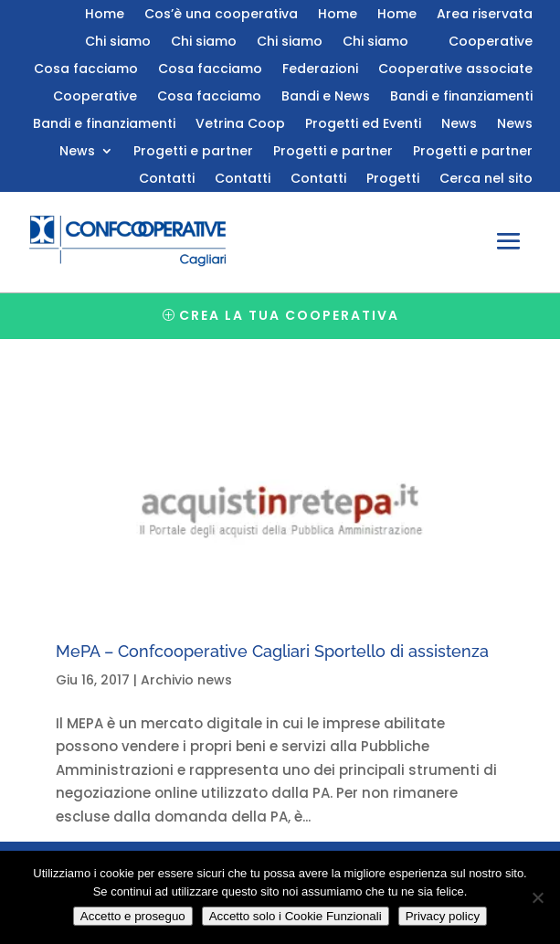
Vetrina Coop (240, 125)
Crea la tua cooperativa (289, 315)
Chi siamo (118, 42)
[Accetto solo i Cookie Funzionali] (537, 897)
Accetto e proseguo (133, 916)
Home (105, 15)
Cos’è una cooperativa (221, 15)
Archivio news (186, 680)
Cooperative (491, 42)
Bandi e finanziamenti (461, 97)
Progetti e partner (193, 152)
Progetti (393, 180)
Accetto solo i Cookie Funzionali (296, 916)
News (459, 125)
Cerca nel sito (486, 180)
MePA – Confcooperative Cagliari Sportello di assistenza (272, 651)
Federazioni (320, 70)
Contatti (167, 180)
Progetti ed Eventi (363, 125)
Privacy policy (443, 916)
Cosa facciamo (86, 70)
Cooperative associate (455, 70)
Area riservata (485, 15)
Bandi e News (326, 97)
